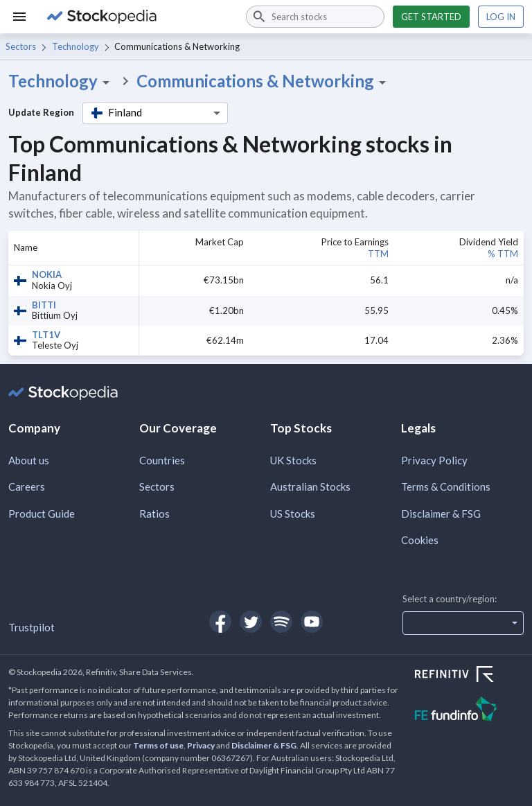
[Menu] (19, 17)
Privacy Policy (434, 460)
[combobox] (315, 17)
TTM (378, 254)
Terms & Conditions (446, 487)
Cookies (420, 540)
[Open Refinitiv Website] (469, 676)
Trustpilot (32, 627)
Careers (27, 487)
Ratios (154, 514)
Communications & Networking (264, 81)
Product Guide (42, 514)
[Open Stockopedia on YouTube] (312, 622)
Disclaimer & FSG (441, 514)
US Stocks (293, 514)
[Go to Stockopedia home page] (138, 17)
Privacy (201, 745)
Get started (431, 17)
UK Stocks (293, 460)
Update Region (41, 112)
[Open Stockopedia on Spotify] (281, 622)
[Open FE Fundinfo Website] (469, 711)
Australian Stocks (310, 487)
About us (29, 460)
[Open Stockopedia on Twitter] (251, 622)
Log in (501, 17)
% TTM (503, 254)
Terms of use (158, 745)
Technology (76, 46)
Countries (162, 460)
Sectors (21, 46)
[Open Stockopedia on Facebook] (220, 622)
